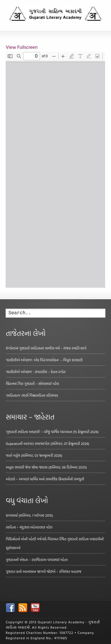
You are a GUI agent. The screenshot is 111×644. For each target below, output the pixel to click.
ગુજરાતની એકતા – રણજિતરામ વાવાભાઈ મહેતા (37, 560)
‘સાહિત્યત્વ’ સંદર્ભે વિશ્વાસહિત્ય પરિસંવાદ (32, 395)
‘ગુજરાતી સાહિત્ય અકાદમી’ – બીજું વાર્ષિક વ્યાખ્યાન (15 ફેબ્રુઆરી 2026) (52, 432)
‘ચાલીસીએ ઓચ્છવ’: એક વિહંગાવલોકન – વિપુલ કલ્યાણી (44, 360)
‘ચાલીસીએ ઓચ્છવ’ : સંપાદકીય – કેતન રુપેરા (36, 372)
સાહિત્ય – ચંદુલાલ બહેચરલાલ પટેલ (29, 527)
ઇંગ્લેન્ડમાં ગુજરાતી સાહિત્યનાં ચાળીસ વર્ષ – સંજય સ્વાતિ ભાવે (46, 348)
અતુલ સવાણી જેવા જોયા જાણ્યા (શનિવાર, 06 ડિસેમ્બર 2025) (46, 467)
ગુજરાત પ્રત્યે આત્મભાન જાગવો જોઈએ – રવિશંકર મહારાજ (43, 571)
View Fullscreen (21, 47)
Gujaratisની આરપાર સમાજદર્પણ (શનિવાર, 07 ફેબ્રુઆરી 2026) (47, 443)
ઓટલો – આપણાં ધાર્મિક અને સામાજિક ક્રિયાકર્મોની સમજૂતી (45, 479)
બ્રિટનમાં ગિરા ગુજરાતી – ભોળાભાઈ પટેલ (32, 383)
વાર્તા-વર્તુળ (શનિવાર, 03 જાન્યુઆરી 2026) (34, 455)
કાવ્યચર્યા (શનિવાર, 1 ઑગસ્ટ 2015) (29, 515)
